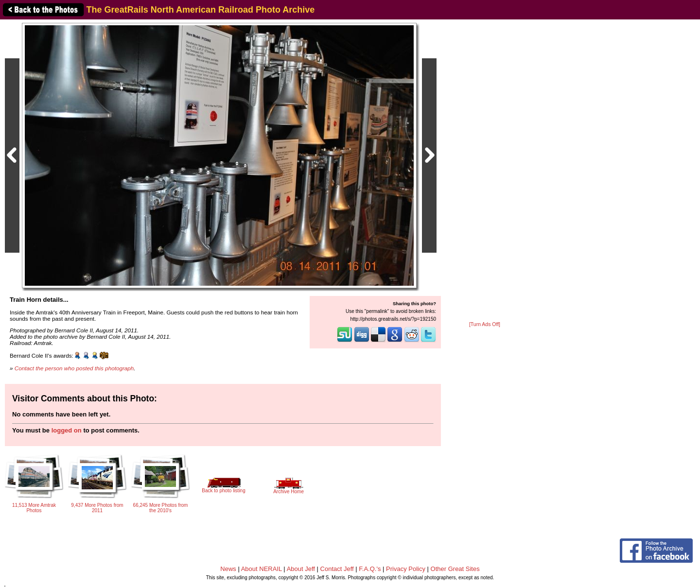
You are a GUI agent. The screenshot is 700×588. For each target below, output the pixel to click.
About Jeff (301, 569)
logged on (67, 430)
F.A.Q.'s (370, 569)
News (228, 569)
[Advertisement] (485, 171)
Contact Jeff (337, 569)
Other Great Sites (455, 569)
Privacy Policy (406, 569)
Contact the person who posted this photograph (74, 368)
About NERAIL (262, 569)
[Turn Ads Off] (485, 324)
